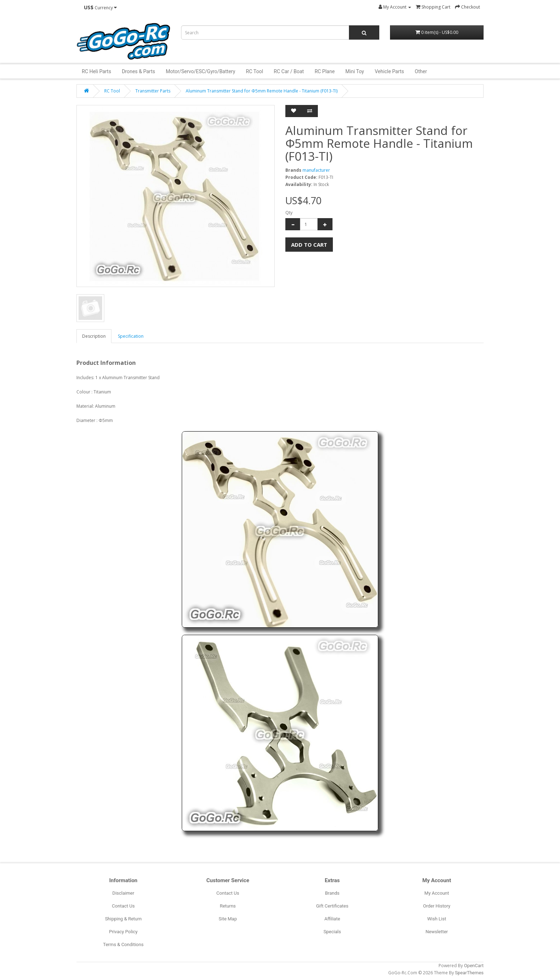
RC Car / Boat (289, 71)
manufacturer (316, 170)
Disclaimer (123, 893)
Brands (332, 893)
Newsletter (437, 932)
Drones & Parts (138, 71)
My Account (437, 893)
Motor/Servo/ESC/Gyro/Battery (200, 71)
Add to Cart (309, 245)
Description (94, 336)
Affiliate (332, 919)
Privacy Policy (123, 932)
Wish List (437, 919)
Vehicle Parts (389, 71)
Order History (437, 906)
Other (421, 71)
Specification (131, 336)
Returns (228, 906)
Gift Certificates (332, 906)
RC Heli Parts (96, 71)
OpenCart (474, 966)
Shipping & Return (123, 919)
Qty (289, 213)
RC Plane (325, 71)
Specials (332, 932)
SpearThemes (469, 973)
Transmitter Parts (153, 91)
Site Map (228, 919)
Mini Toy (355, 71)
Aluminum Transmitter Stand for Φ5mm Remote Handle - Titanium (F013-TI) (262, 91)
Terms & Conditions (123, 944)
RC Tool (255, 71)
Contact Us (123, 906)
